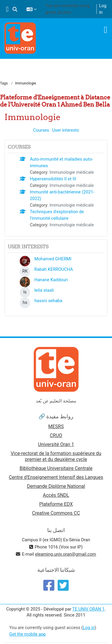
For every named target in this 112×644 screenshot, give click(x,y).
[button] (15, 9)
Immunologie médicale (72, 172)
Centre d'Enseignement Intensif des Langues (56, 477)
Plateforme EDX (56, 504)
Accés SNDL (56, 495)
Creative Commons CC (56, 513)
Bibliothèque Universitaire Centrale (56, 468)
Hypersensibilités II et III (53, 179)
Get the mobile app (27, 634)
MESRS (56, 426)
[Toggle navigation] (106, 30)
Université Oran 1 (56, 444)
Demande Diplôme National (56, 486)
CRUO (56, 435)
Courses (41, 130)
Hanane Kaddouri (51, 280)
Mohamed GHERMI (53, 259)
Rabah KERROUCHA (54, 269)
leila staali (44, 290)
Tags (4, 83)
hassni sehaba (48, 301)
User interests (65, 130)
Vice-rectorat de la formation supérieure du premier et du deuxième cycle (56, 456)
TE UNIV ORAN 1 (88, 609)
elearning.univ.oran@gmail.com (65, 554)
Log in (103, 9)
